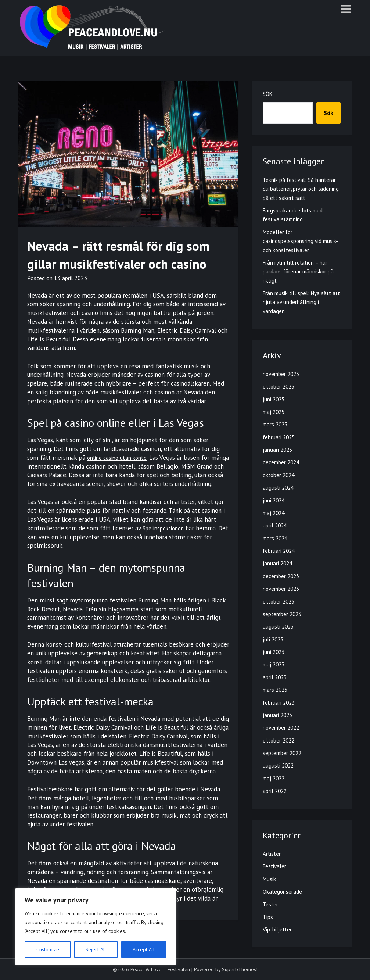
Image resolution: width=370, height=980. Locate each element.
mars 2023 (275, 690)
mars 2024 (275, 538)
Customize (48, 949)
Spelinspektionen (166, 537)
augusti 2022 (278, 766)
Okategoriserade (282, 892)
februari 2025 (279, 437)
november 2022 (281, 728)
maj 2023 (274, 664)
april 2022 (275, 791)
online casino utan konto (120, 458)
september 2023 (282, 614)
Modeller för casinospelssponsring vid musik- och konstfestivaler (300, 241)
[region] (96, 927)
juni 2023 (274, 652)
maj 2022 (274, 778)
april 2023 (275, 677)
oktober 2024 (279, 475)
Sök (268, 94)
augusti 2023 (278, 627)
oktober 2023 (279, 602)
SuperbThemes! (240, 969)
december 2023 (281, 576)
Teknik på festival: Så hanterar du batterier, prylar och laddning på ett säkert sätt (301, 189)
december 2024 (281, 462)
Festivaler (274, 866)
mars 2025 (275, 424)
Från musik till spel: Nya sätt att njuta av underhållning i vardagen (301, 302)
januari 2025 (277, 450)
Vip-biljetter (277, 929)
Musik (269, 879)
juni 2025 (274, 399)
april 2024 (275, 525)
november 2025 (281, 374)
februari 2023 (279, 703)
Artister (272, 854)
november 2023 (281, 589)
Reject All (96, 949)
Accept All (144, 949)
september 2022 (282, 753)
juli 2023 (273, 639)
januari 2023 (277, 715)
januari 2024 (277, 563)
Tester (270, 904)
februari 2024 (279, 551)
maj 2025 (274, 412)
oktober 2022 (279, 741)
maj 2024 (274, 513)
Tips (268, 917)
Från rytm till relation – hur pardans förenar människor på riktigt (298, 272)
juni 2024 (274, 500)
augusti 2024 (278, 488)
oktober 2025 (279, 387)
